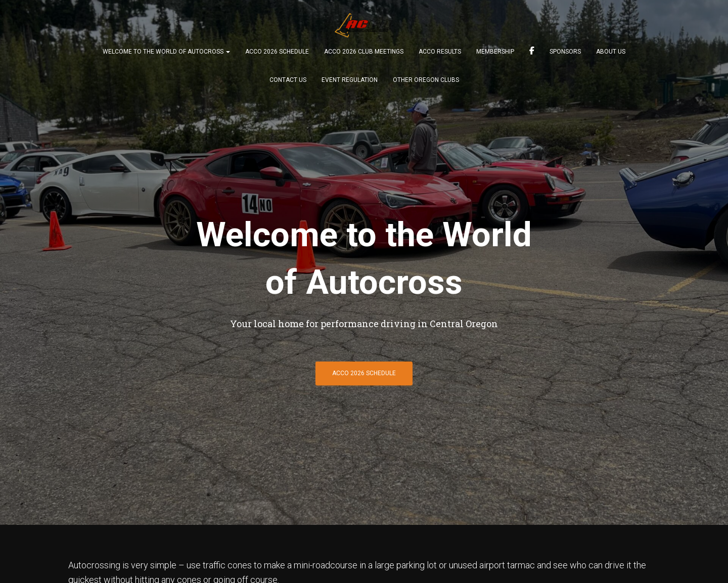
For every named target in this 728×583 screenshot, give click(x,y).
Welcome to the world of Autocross (166, 52)
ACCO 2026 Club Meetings (364, 52)
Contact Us (288, 80)
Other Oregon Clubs (426, 80)
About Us (611, 52)
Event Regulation (350, 80)
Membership (495, 52)
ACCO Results (440, 52)
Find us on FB (532, 52)
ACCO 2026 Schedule (277, 52)
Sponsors (565, 52)
